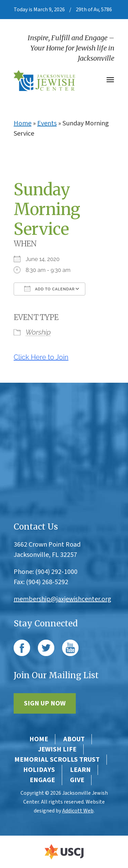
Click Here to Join (41, 357)
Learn (80, 770)
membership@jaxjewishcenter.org (62, 599)
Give (77, 780)
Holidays (39, 770)
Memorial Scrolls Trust (57, 760)
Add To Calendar (49, 289)
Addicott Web (78, 811)
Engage (42, 780)
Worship (38, 332)
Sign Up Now (45, 703)
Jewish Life (57, 749)
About (74, 739)
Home (23, 123)
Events (47, 123)
